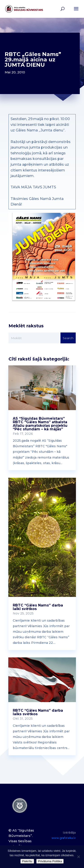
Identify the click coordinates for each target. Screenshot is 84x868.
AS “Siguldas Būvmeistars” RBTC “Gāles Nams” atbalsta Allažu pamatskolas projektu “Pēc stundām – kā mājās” (40, 424)
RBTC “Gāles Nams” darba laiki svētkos (38, 607)
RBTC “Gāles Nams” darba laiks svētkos (38, 712)
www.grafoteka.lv (64, 838)
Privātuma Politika (50, 861)
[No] (78, 857)
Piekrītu (27, 861)
